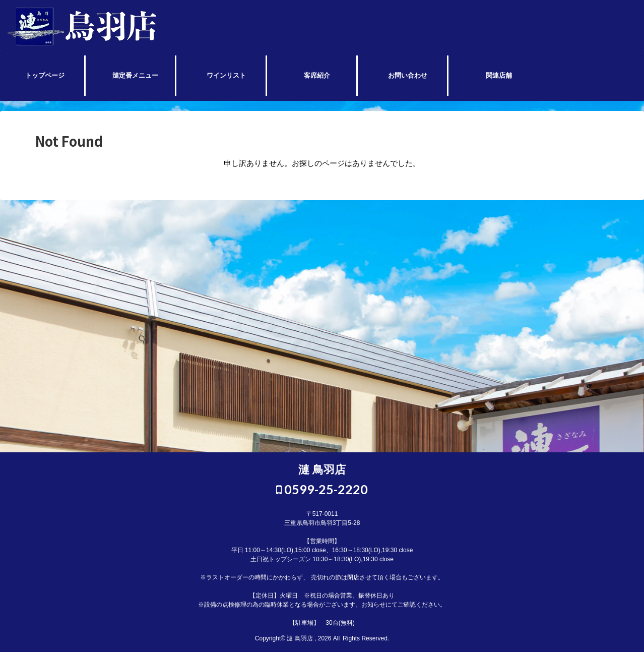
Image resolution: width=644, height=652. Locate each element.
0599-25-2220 (322, 489)
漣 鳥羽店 (322, 470)
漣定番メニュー (135, 75)
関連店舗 (499, 75)
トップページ (45, 75)
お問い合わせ (408, 75)
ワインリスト (226, 75)
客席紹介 (317, 75)
